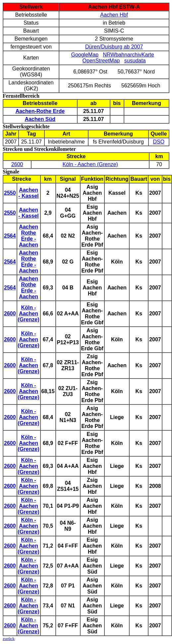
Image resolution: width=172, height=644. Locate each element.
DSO (159, 142)
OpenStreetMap (101, 61)
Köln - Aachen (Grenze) (90, 164)
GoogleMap (85, 55)
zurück (9, 639)
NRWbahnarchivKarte (129, 55)
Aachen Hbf (114, 15)
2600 (17, 164)
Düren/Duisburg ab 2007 (114, 47)
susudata (135, 61)
